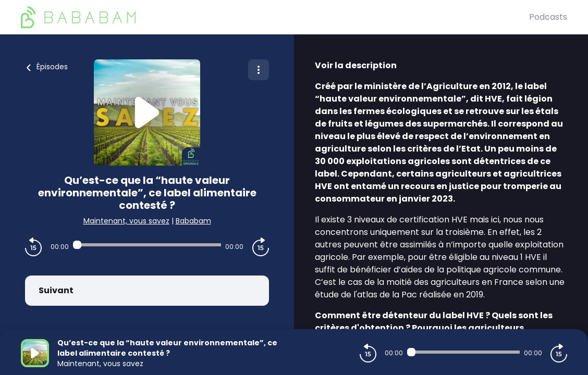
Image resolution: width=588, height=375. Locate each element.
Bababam (193, 221)
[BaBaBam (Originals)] (275, 17)
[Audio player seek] (147, 245)
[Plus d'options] (259, 70)
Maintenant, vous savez (126, 221)
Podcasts (548, 17)
